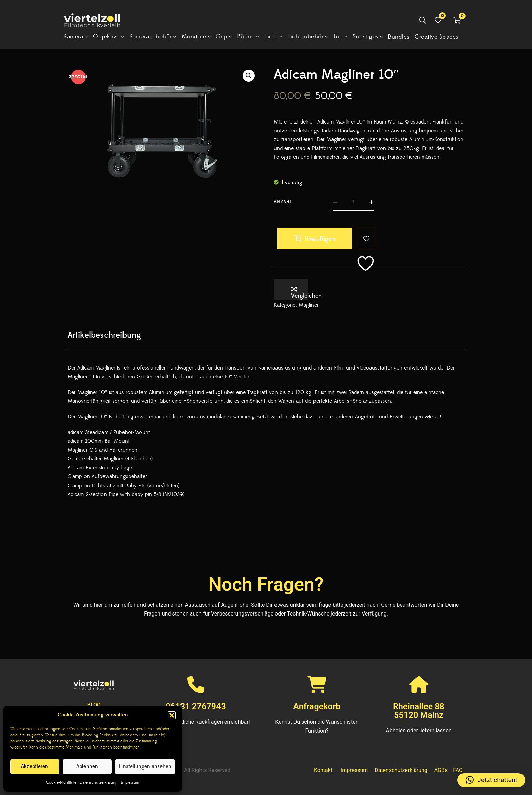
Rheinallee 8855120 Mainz (419, 711)
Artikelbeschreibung (104, 335)
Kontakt (323, 770)
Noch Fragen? (266, 584)
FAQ (458, 770)
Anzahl (283, 202)
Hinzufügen (320, 239)
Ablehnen (87, 766)
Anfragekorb (317, 707)
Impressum (130, 783)
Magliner (309, 305)
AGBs (441, 770)
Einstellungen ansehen (145, 766)
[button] (172, 715)
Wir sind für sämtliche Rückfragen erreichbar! (196, 722)
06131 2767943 (196, 707)
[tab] (104, 335)
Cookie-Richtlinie (61, 783)
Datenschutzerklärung (99, 783)
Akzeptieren (35, 766)
